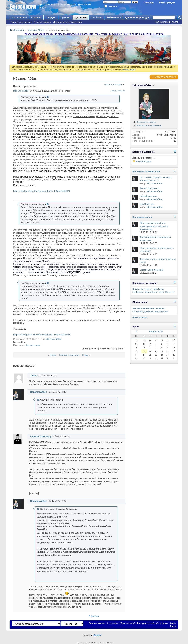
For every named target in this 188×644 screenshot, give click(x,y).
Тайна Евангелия (148, 196)
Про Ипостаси (147, 204)
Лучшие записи (43, 22)
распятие (148, 308)
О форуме (94, 616)
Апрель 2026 (156, 331)
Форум (51, 18)
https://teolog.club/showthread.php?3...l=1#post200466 (42, 335)
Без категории (33, 345)
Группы (65, 18)
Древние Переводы (137, 18)
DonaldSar (146, 289)
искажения (159, 308)
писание (137, 308)
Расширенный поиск (167, 22)
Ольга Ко (170, 292)
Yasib (161, 292)
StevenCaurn (151, 292)
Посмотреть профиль (145, 122)
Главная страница (69, 355)
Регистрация (167, 2)
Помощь (149, 2)
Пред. (53, 355)
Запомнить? (111, 6)
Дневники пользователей (68, 22)
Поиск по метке (140, 317)
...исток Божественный (152, 270)
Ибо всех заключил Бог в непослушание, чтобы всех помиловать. (154, 226)
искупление (161, 311)
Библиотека (114, 18)
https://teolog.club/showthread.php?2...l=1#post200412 (42, 191)
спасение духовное (143, 311)
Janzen (34, 375)
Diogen (136, 289)
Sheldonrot (138, 292)
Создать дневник (164, 77)
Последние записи (21, 22)
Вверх (173, 626)
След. (85, 355)
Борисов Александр (41, 436)
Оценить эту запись (113, 84)
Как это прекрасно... (150, 188)
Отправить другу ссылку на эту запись (103, 349)
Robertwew (158, 289)
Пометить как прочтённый (147, 125)
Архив (173, 623)
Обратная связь (97, 623)
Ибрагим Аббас (36, 30)
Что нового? (20, 18)
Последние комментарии (146, 171)
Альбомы (96, 18)
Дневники (81, 18)
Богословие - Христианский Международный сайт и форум (137, 623)
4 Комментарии (118, 91)
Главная (36, 18)
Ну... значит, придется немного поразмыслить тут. (156, 179)
